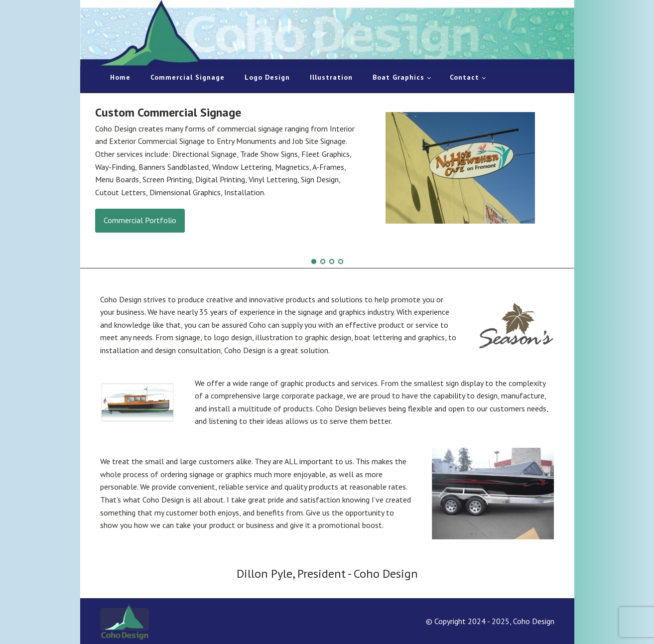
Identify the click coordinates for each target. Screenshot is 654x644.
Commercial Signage (188, 77)
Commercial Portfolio (140, 220)
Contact (464, 77)
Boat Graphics (398, 77)
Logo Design (267, 77)
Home (120, 77)
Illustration (331, 77)
